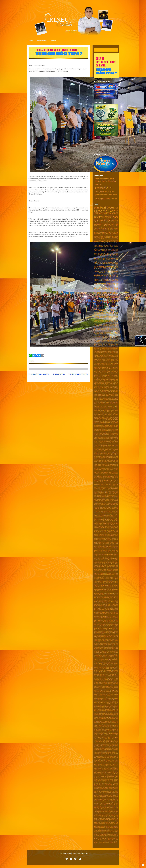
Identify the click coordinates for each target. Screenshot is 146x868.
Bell (117, 427)
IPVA (117, 294)
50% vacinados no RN (101, 384)
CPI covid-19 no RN (106, 282)
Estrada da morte (101, 330)
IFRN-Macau (109, 573)
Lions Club (96, 600)
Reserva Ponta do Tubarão (108, 358)
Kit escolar (96, 588)
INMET (113, 267)
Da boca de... (99, 184)
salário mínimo (115, 374)
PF (117, 226)
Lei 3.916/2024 (115, 592)
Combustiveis (115, 237)
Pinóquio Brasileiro (105, 700)
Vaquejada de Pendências (104, 806)
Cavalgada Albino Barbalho (109, 455)
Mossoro (109, 344)
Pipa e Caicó (97, 701)
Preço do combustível (104, 721)
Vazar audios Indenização (99, 807)
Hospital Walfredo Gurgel (105, 294)
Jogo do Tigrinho (111, 338)
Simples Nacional (109, 775)
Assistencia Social (114, 409)
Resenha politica (97, 358)
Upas (117, 799)
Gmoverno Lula (97, 565)
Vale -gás (112, 805)
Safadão (104, 361)
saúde (104, 218)
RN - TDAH (108, 733)
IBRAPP (114, 336)
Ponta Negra (99, 711)
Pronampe (101, 728)
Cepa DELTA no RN (98, 458)
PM (99, 677)
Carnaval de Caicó (114, 316)
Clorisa (113, 466)
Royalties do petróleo (98, 759)
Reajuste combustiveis (113, 741)
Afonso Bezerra (105, 212)
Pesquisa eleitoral (97, 698)
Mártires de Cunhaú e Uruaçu (105, 638)
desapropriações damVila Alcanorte (106, 824)
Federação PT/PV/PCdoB (107, 540)
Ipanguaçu (115, 240)
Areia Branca (110, 209)
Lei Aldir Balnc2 (97, 593)
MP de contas (103, 607)
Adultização (108, 396)
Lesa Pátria (109, 599)
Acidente (101, 308)
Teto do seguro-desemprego (103, 791)
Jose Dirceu (107, 585)
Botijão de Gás (114, 281)
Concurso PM (97, 471)
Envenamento (97, 528)
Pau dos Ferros (109, 273)
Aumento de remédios (98, 415)
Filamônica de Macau (103, 549)
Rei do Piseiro (115, 748)
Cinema (107, 464)
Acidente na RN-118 (114, 393)
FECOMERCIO (101, 532)
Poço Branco (110, 353)
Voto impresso (105, 816)
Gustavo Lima (97, 571)
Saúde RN (107, 232)
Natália (104, 641)
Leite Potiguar (102, 340)
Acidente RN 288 (110, 392)
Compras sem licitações (99, 468)
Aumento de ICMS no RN (107, 412)
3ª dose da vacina (107, 307)
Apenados (116, 404)
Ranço (104, 740)
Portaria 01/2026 (108, 712)
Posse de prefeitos (106, 715)
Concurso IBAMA (98, 470)
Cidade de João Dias (113, 462)
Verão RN (110, 810)
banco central (100, 821)
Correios (96, 264)
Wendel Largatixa (114, 816)
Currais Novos (107, 287)
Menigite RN (108, 626)
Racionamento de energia (99, 739)
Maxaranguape (100, 624)
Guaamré (101, 568)
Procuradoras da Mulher (106, 723)
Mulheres (103, 637)
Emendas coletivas (114, 522)
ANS (117, 389)
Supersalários (105, 779)
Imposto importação (98, 576)
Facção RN (110, 533)
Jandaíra (103, 295)
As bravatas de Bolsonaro (112, 406)
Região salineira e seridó (99, 748)
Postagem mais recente (39, 374)
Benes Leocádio (97, 428)
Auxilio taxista (101, 417)
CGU (115, 432)
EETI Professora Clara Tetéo (102, 511)
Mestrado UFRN (114, 626)
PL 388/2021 (104, 676)
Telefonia (101, 789)
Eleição (112, 251)
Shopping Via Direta (98, 774)
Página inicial (59, 374)
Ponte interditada (101, 712)
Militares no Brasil (98, 629)
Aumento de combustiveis (109, 310)
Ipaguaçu (111, 581)
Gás (100, 571)
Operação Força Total (101, 658)
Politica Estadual (100, 707)
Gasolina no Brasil (107, 561)
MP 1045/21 (100, 606)
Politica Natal (107, 707)
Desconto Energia (114, 499)
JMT (99, 584)
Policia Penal (106, 705)
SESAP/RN (110, 301)
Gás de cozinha (98, 235)
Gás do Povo (108, 336)
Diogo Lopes (115, 505)
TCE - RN (116, 783)
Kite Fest (100, 588)
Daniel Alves (110, 323)
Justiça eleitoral (99, 339)
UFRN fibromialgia (114, 798)
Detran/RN (111, 326)
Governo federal (98, 267)
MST (106, 611)
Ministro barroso (109, 630)
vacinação (100, 305)
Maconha (113, 619)
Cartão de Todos (103, 451)
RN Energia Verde (97, 733)
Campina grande (97, 441)
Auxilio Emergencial (110, 279)
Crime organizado (98, 287)
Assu (117, 228)
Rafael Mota (112, 354)
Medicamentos (97, 296)
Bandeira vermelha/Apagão (100, 424)
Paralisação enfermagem (113, 684)
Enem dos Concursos (113, 525)
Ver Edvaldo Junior (109, 807)
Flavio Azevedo (97, 552)
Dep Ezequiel (97, 239)
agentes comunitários (109, 820)
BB (103, 281)
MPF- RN (116, 607)
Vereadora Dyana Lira (109, 809)
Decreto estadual (108, 288)
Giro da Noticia (114, 564)
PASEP (106, 669)
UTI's (102, 799)
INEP (95, 575)
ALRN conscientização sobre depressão (106, 389)
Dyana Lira (96, 265)
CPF (104, 435)
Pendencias (111, 222)
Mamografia (101, 620)
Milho (113, 627)
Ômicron (99, 234)
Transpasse (96, 794)
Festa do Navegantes (113, 546)
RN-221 (95, 738)
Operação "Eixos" (110, 653)
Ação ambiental (102, 420)
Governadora (111, 565)
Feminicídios (96, 331)
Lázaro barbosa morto (111, 603)
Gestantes (103, 563)
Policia (104, 241)
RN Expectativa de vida (111, 735)
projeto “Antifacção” (103, 834)
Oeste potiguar (109, 650)
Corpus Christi (105, 480)
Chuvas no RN (110, 218)
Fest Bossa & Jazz (114, 544)
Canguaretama (105, 262)
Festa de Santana (114, 545)
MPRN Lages (111, 610)
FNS (114, 532)
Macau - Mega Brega (110, 612)
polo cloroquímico (107, 374)
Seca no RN (102, 362)
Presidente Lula (102, 720)
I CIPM (116, 572)
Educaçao (101, 223)
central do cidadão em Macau (100, 373)
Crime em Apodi (97, 486)
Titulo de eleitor (106, 247)
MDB (117, 295)
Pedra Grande (108, 350)
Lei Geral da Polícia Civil (99, 595)
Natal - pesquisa (105, 639)
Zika (117, 371)
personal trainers (97, 833)
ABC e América (99, 388)
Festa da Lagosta (98, 545)
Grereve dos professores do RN (108, 567)
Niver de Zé (106, 642)
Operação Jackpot (100, 659)
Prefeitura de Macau (105, 719)
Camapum (106, 440)
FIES (95, 240)
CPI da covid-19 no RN (109, 436)
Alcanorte (108, 248)
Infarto (103, 577)
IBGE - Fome (97, 573)
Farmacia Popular (109, 291)
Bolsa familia (106, 429)
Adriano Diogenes (101, 396)
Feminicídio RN (97, 541)
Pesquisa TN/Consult (99, 697)
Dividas (116, 506)
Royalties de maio (114, 758)
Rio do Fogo (115, 754)
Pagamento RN (110, 682)
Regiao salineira (114, 747)
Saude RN (111, 241)
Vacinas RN (108, 369)
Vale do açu (96, 806)
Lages (110, 339)
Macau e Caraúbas (105, 618)
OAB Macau (102, 347)
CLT (117, 432)
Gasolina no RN (114, 266)
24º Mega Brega (110, 381)
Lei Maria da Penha (107, 269)
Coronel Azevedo (97, 480)
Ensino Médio (115, 526)
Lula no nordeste (111, 602)
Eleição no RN (111, 265)
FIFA (111, 532)
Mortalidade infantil (114, 633)
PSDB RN (113, 227)
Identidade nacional (108, 575)
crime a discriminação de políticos (106, 822)
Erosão (105, 528)
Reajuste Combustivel (103, 741)
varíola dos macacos (98, 376)
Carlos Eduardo (101, 230)
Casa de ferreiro (100, 452)
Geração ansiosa (97, 563)
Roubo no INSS (110, 756)
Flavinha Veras (115, 550)
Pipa (110, 700)
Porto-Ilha (116, 713)
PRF (100, 273)
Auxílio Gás (112, 417)
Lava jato (96, 589)
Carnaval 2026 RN (104, 445)
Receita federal (110, 300)
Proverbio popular (98, 731)
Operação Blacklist (109, 654)
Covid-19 (110, 214)
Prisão (95, 228)
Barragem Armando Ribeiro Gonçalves (103, 261)
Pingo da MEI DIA (97, 700)
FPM (111, 212)
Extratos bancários (106, 530)
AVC (101, 390)
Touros (104, 277)
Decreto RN (100, 497)
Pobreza (101, 704)
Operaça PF (108, 347)
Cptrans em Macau (104, 484)
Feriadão (107, 542)
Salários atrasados (109, 764)
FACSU (116, 530)
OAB (108, 296)
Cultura (101, 491)
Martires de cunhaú (104, 623)
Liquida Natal (107, 600)
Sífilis (107, 783)
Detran (116, 264)
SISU (117, 275)
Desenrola (100, 326)
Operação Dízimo (114, 655)
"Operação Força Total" (108, 305)
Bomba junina (112, 431)
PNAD (108, 677)
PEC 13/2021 (109, 670)
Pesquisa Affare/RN (114, 694)
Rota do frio (96, 756)
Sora (106, 778)
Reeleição (101, 355)
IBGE (107, 227)
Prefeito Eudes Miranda (103, 717)
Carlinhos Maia (115, 444)
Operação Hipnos (110, 658)
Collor (117, 466)
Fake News (115, 533)
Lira (111, 600)
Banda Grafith (100, 237)
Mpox (106, 271)
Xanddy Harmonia (110, 817)
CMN (95, 433)
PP (94, 678)
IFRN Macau (97, 222)
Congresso (111, 320)
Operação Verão (114, 663)
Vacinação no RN (97, 805)
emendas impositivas (107, 825)
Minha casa (104, 296)
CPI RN (104, 249)
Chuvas (111, 262)
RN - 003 (103, 733)
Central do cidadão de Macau (109, 318)
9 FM (100, 386)
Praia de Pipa (97, 716)
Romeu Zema (115, 755)
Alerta (117, 398)
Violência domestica (113, 813)
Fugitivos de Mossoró (110, 556)
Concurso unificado (104, 320)
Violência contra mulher (103, 813)
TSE (100, 218)
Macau (32, 361)
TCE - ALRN (111, 783)
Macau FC (103, 615)
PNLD (116, 677)
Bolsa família (99, 249)
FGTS (95, 245)
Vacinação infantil (114, 803)
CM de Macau (110, 220)
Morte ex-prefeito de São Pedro (107, 635)
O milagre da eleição (101, 650)
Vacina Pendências (102, 802)
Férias (99, 558)
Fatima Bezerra (100, 266)
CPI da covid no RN (110, 314)
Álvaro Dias (107, 838)
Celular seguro (100, 318)
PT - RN (102, 681)
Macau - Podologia (100, 614)
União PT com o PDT (111, 799)
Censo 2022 (115, 456)
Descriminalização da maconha (111, 501)
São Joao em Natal (112, 781)
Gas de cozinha (105, 560)
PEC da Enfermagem (104, 349)
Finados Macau (115, 549)
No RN (110, 642)
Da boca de (101, 288)
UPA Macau (96, 799)
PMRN (105, 677)
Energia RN (96, 526)
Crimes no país (106, 488)
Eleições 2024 (105, 328)
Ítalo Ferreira (113, 838)
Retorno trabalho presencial (101, 752)
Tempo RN (111, 303)
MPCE (108, 607)
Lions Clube (101, 600)
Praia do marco (104, 716)
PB (110, 296)
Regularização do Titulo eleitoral (107, 357)
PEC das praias (110, 672)
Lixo (113, 600)
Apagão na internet (109, 404)
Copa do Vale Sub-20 (106, 479)
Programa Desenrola (102, 725)
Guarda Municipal (98, 336)
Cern (117, 318)
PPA (97, 678)
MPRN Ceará (115, 608)
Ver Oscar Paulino (100, 809)
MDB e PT (100, 270)
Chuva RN (115, 459)
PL (115, 674)
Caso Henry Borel (108, 452)
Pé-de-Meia (100, 354)
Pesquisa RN (112, 254)
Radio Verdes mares (113, 739)
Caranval (96, 444)
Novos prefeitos (100, 649)
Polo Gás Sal (112, 708)
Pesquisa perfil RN (105, 698)
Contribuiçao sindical (98, 476)
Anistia (111, 402)
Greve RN (103, 222)
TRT (117, 785)
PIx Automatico (111, 674)
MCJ (104, 253)
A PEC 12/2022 (105, 386)
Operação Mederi (97, 661)
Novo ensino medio (98, 647)
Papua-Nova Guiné (102, 684)
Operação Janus (108, 659)
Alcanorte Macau (111, 398)
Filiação (110, 549)
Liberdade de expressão (110, 340)
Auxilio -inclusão (97, 416)
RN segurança (106, 354)
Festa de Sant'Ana (106, 545)
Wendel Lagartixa (114, 247)
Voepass (112, 814)
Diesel (115, 326)
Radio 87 (107, 739)
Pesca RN (107, 694)
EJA (109, 511)
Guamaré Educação (108, 568)
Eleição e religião (114, 519)
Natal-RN (96, 218)
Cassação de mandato (108, 454)
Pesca (103, 694)
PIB (104, 674)
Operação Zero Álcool (99, 665)
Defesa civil (115, 497)
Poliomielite (98, 353)
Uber (105, 799)
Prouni (108, 274)
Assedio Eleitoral (97, 409)
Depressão (111, 498)
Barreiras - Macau (112, 427)
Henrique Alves (105, 245)
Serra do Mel (109, 257)
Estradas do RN (105, 529)
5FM (107, 384)
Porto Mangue (102, 713)
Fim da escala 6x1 (109, 331)
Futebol (105, 332)
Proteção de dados (100, 729)
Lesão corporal (115, 599)
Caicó (95, 230)
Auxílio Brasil (99, 281)
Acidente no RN (97, 394)
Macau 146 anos (114, 614)
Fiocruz (101, 550)
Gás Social (104, 571)
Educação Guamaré (102, 515)
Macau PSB (96, 616)
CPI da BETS (108, 435)
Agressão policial (114, 397)
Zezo (107, 818)
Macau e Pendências (98, 619)
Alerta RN (96, 400)
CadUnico (100, 439)
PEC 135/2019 (115, 670)
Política (100, 247)
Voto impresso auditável (106, 371)
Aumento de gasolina (104, 413)
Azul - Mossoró (115, 419)
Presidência (96, 721)
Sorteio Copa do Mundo (112, 778)
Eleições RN (115, 521)
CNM (103, 234)
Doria (98, 509)
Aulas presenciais (97, 412)
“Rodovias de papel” (113, 842)
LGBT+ (104, 588)
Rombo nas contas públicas (106, 755)
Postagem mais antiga (79, 374)
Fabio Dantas (110, 330)
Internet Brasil (97, 295)
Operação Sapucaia (98, 663)
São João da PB (101, 782)
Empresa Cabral (104, 525)
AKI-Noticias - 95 (111, 388)
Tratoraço (110, 795)
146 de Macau (105, 378)
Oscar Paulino (102, 669)
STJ (100, 361)
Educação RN (98, 219)
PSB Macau (115, 678)
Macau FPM (109, 615)
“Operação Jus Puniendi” (104, 842)
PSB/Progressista (97, 680)
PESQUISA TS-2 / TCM (105, 673)
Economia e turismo (109, 513)
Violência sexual (106, 814)
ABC (114, 386)
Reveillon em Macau (106, 754)
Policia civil (106, 236)
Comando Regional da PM (112, 467)
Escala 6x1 (109, 528)
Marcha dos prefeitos (108, 622)
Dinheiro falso (109, 505)
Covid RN (101, 264)
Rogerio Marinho (101, 359)
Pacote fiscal (98, 682)
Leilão (98, 340)
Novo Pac (113, 346)
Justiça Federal (108, 587)
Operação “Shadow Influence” (105, 666)
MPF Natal (108, 270)
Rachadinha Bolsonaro (113, 738)
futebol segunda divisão (102, 826)
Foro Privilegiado (97, 553)
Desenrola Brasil (106, 251)
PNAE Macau (112, 677)
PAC (99, 349)
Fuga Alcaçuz (99, 556)
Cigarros (103, 464)
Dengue (104, 219)
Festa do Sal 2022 (103, 548)
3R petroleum (97, 248)
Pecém (116, 690)
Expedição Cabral (98, 530)
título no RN (99, 837)
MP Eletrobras (97, 607)
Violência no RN (97, 371)
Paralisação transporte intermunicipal (102, 685)
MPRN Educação (97, 610)
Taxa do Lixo (102, 787)
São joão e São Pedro (101, 783)
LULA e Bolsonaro (114, 588)
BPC (106, 420)
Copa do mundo (114, 479)
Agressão (109, 397)
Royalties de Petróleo (106, 758)
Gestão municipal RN (110, 563)
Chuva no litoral (97, 460)
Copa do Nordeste (98, 479)
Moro (108, 633)
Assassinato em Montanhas (112, 408)
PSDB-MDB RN (97, 681)
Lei (114, 295)
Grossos (112, 335)
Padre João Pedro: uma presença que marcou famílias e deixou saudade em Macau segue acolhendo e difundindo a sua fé (106, 194)
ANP (97, 308)
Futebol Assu (111, 557)
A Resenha (110, 386)
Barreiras (106, 427)
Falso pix (102, 536)
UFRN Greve (107, 798)
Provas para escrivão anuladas (111, 729)
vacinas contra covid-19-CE (107, 837)
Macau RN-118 (112, 616)
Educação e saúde (104, 517)
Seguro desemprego (114, 768)
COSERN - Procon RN (98, 435)
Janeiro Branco (114, 584)
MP (97, 606)
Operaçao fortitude (114, 651)
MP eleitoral (105, 342)
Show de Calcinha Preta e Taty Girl (110, 774)
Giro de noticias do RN (103, 334)
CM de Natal (97, 282)
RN (104, 210)
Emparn (116, 244)
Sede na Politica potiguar (112, 767)
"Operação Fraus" (114, 376)
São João (96, 277)
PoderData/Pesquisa (110, 351)
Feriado (95, 542)
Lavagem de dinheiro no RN (104, 589)
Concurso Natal (105, 470)
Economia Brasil (114, 290)
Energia (112, 230)
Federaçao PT (114, 538)
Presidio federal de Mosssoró (112, 720)
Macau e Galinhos (114, 618)
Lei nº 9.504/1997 (108, 596)
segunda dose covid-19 (101, 836)
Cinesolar (111, 464)
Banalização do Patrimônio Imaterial (102, 423)
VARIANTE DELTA (98, 369)
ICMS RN (104, 231)
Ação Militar (96, 420)
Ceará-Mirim (111, 244)
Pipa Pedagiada (114, 700)
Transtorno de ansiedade (103, 795)
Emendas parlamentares (99, 291)
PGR (110, 349)
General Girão (115, 561)
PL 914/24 (114, 676)
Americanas (113, 308)
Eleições (110, 521)
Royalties (108, 359)
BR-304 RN (104, 311)
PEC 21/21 (96, 672)
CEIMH (112, 432)
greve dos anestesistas (113, 826)
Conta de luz (97, 286)
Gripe (98, 568)
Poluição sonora (101, 709)
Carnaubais (115, 215)
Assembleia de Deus (106, 409)
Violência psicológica (98, 814)
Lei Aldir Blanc (103, 593)
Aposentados (102, 405)
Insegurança (96, 579)
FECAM (95, 532)
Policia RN (111, 705)
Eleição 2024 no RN (101, 518)
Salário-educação (101, 764)
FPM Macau (112, 226)
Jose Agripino (102, 585)
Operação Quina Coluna (112, 662)
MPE (109, 342)
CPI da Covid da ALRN (101, 314)
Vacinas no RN (97, 803)
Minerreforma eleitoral (107, 629)
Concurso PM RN (103, 471)
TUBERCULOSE (97, 786)
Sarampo (106, 303)
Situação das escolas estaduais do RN (109, 777)
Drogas (100, 510)
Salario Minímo (108, 763)
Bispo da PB (100, 429)
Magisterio (110, 343)
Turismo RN (97, 304)
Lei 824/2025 (96, 591)
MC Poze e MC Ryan (103, 604)
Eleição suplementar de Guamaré (109, 239)
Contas (108, 475)
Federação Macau (98, 540)
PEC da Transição (103, 672)
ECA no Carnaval (109, 510)
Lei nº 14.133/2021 (101, 596)
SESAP (116, 359)
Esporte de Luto (114, 528)
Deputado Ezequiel (103, 290)
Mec (109, 227)
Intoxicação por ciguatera (99, 580)
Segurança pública (102, 257)
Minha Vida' (115, 629)
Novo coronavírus (100, 646)
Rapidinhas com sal (110, 740)
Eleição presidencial (98, 521)
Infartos (107, 577)
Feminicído (112, 541)
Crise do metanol (114, 322)
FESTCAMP (107, 532)
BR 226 (113, 420)
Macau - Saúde (107, 614)
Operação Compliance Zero (104, 655)
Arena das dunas (99, 406)
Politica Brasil (104, 353)
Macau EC (112, 342)
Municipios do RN (109, 637)
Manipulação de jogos (98, 622)
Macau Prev (106, 616)
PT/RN (110, 681)
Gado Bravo (115, 558)
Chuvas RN (115, 223)
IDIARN (116, 252)
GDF (111, 558)
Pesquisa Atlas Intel (98, 696)
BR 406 (116, 420)
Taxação (106, 787)
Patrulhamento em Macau (107, 689)
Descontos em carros (99, 501)
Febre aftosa (107, 266)
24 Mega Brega (100, 307)
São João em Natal (111, 365)
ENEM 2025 (103, 327)
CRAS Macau (114, 282)
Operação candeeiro (109, 665)
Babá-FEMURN (108, 421)
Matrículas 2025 (112, 623)
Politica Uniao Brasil (114, 707)
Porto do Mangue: (109, 713)
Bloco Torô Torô (112, 311)
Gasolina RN (115, 560)
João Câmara (109, 295)
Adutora (113, 396)
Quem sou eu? (42, 40)
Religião (116, 357)
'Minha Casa (102, 377)
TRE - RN (97, 366)
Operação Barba (101, 654)
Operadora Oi (115, 650)
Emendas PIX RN (105, 522)
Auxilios (107, 417)
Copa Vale (100, 478)
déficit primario (100, 825)
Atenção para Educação (106, 410)
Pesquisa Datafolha (109, 299)
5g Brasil (106, 260)
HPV (112, 571)
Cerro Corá (105, 458)
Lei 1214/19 (102, 592)
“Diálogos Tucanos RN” (113, 840)
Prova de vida (113, 274)
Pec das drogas (111, 690)
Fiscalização (105, 550)
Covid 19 (100, 251)
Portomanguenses (97, 715)
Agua (95, 398)
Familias (99, 537)
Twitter (102, 798)
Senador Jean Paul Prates (107, 363)
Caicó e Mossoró (106, 439)
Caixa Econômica (97, 316)
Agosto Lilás (104, 397)
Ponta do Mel (105, 711)
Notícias (100, 241)
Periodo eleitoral (97, 694)
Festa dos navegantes (111, 548)
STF (110, 215)
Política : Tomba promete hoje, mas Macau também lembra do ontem (106, 199)
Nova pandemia (112, 643)
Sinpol (114, 775)
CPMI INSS (99, 437)
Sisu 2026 (98, 777)
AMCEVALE (103, 248)
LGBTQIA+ (108, 588)
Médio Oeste (99, 639)
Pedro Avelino (109, 298)
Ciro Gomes (115, 319)
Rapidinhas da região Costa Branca (106, 275)
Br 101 (107, 312)
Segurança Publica (98, 768)
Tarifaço (100, 277)
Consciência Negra (107, 474)
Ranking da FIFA (98, 740)
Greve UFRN (104, 252)
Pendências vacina (98, 693)
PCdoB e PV (113, 669)
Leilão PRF (112, 597)
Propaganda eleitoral (108, 728)
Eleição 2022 (103, 220)
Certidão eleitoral (111, 458)
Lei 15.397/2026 (108, 592)
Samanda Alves (114, 361)
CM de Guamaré (98, 216)
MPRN (104, 209)
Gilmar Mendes (107, 564)
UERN (95, 234)
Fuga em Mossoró (101, 292)
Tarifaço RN (96, 787)
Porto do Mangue (103, 274)
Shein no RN (104, 365)
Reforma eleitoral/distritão (108, 746)
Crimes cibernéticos (98, 488)
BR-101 (95, 421)
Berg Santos (112, 428)
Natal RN (99, 254)
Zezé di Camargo (112, 818)
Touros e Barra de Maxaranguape (102, 793)
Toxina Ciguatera (102, 367)
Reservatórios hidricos (108, 750)
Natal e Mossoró (112, 639)
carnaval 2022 (112, 258)
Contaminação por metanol (100, 475)
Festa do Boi (102, 331)
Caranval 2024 (108, 444)
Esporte (98, 252)
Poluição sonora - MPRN (110, 709)
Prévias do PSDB (105, 731)
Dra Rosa (96, 510)
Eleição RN (102, 227)
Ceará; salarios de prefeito (102, 456)
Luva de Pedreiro (102, 603)
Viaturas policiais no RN (101, 811)
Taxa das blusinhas (104, 366)
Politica (102, 232)
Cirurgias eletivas (98, 466)
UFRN (114, 228)
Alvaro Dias (115, 401)
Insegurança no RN (106, 235)
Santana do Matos (98, 303)
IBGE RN (111, 245)
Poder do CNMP (106, 704)
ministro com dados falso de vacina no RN (108, 832)
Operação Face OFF (107, 657)
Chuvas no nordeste (102, 462)
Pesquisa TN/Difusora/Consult (111, 697)
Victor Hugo (109, 811)
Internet (116, 579)
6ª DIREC (111, 384)
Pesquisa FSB (106, 696)
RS (105, 300)
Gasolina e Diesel (98, 561)
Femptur (116, 541)
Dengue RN (101, 324)
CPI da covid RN (100, 436)
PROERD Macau (102, 678)
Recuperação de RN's (98, 744)
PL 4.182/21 (109, 676)
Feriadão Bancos (114, 542)
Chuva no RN (97, 285)
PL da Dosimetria (105, 254)
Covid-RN (115, 286)
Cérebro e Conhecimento (99, 493)
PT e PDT (96, 298)
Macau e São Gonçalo (103, 343)
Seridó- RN (104, 772)
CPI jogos (116, 436)
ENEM (116, 218)
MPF (108, 231)
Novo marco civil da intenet (107, 647)
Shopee (116, 772)
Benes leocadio (107, 281)
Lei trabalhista (115, 596)
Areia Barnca (100, 310)
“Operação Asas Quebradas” (107, 841)
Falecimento (107, 534)
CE (99, 262)
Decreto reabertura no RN (108, 497)
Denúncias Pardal (108, 324)
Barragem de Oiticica (105, 425)
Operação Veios (107, 663)
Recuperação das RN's (112, 743)
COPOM (116, 433)
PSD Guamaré (105, 680)
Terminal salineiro (104, 790)
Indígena (99, 577)
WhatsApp (104, 817)
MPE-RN (111, 607)
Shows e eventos (97, 775)
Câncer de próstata (107, 491)
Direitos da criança (107, 506)
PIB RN (106, 674)
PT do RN (107, 681)
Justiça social (106, 339)
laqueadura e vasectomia (105, 830)
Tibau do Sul (113, 366)
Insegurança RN (97, 338)
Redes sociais (106, 744)
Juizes (100, 587)
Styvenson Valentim (98, 779)
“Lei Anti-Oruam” (97, 841)
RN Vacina (100, 736)
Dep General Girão (104, 498)
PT (117, 227)
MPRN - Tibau (103, 608)
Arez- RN (105, 406)
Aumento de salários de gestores (111, 415)
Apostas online (108, 405)
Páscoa (111, 731)
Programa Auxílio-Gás (105, 724)
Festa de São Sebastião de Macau (101, 546)
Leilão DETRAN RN (105, 597)
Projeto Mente (101, 727)
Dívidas (103, 510)
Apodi (113, 236)
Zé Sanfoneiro (101, 820)
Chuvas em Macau (98, 319)
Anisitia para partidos (104, 402)
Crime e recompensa (113, 484)
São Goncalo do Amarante (109, 243)
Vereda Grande (104, 810)
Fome (109, 552)
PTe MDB (114, 681)
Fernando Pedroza (98, 544)
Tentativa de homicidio (113, 789)
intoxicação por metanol (101, 829)
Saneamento (96, 362)
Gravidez (99, 567)
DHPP (114, 493)
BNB (100, 311)
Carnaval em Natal (104, 448)
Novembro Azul (108, 346)
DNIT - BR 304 (97, 494)
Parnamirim (96, 227)
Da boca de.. (106, 494)
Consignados (115, 474)
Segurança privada (105, 768)
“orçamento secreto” (98, 844)
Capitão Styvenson (114, 443)
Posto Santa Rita (114, 715)
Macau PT (101, 616)
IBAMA (104, 267)
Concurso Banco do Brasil (112, 468)
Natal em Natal (111, 271)
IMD (117, 336)
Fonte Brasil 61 (114, 552)
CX (101, 262)
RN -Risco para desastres (99, 735)
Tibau (109, 366)
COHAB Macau (110, 433)
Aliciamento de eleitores (108, 400)
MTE (108, 611)
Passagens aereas (108, 686)
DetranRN (107, 230)
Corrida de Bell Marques (105, 482)
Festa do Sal (96, 548)
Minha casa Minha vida (102, 344)
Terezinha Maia (97, 790)
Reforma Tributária (110, 256)
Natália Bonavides (110, 641)
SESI (113, 760)
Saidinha (116, 762)
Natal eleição (102, 346)
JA (112, 583)
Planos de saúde (114, 702)
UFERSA (110, 228)
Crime (116, 220)
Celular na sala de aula (112, 283)
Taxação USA (111, 787)
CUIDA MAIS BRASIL (112, 437)
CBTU (105, 432)
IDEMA (113, 294)
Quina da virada (113, 732)
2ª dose (99, 382)
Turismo (116, 303)
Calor (102, 316)
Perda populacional (106, 693)
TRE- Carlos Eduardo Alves (108, 785)
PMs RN (113, 349)
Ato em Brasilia (114, 410)
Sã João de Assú (112, 779)
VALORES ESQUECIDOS (112, 367)
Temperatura (106, 789)
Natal (98, 212)
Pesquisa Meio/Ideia (113, 696)
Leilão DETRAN (97, 597)
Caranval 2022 (101, 444)
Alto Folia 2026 (106, 308)
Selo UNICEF (104, 770)
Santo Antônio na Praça (109, 766)
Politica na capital (98, 708)
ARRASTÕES (97, 390)
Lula (107, 222)
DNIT (117, 493)
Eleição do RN (108, 519)
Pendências (110, 207)
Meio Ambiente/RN (100, 626)
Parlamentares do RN (99, 686)
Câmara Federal (102, 323)
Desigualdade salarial (107, 502)
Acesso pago (103, 392)
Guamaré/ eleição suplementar (105, 569)
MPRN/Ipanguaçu (101, 611)
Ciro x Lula (115, 464)
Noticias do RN (106, 643)
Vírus (109, 816)
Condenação (115, 472)
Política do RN (114, 224)
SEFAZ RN (105, 760)
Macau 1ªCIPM (97, 615)
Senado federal (111, 770)
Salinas (108, 361)
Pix (115, 219)
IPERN (98, 575)
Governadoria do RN (113, 334)
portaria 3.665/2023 (105, 833)
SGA (107, 241)
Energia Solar (111, 328)
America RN (96, 402)
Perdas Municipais (114, 693)
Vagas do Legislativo (105, 805)
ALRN (108, 210)
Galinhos (105, 214)
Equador (101, 528)
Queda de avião (106, 732)
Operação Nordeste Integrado (107, 661)
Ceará (110, 237)
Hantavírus (116, 571)
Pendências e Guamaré (112, 692)
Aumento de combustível (99, 279)
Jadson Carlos (107, 584)
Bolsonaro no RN (97, 431)
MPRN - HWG (97, 608)
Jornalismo (96, 585)
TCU (100, 785)
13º (103, 260)
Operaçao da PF (97, 651)
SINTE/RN (96, 361)
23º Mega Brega (103, 381)
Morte (95, 254)
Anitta (114, 402)
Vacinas (116, 802)
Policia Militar (100, 705)
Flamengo (109, 550)
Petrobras (108, 224)
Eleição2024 (105, 521)
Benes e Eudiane (105, 428)
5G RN (113, 307)
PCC (109, 669)
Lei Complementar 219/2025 (112, 593)
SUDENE (116, 301)
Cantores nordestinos (106, 443)
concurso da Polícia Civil (109, 821)
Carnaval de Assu (99, 447)
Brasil (108, 219)
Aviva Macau (109, 419)
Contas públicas (114, 475)
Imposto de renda (107, 240)
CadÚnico (116, 315)
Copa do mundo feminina (107, 286)
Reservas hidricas (100, 750)
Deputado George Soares (103, 499)
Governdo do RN (98, 335)
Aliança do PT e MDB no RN (111, 278)
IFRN (104, 216)
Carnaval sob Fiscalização (99, 449)
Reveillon (116, 752)
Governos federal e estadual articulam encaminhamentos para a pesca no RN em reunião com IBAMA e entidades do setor (106, 180)
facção (95, 826)
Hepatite (96, 572)
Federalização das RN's (105, 538)
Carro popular (111, 449)
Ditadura (113, 506)
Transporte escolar (103, 794)
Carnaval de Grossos (108, 447)
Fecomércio (96, 538)
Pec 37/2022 (100, 690)
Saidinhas (96, 763)
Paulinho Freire (102, 298)
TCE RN (96, 785)
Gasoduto (110, 560)
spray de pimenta (110, 836)
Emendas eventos (98, 524)
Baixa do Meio (115, 421)
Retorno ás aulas (110, 752)
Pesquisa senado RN (113, 698)
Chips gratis (110, 459)
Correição (110, 480)
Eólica (113, 530)
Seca (105, 767)
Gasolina (99, 245)
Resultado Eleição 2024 (102, 751)
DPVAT (102, 494)
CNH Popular (99, 433)
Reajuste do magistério (99, 743)
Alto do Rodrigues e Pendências (106, 401)
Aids (97, 398)
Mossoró (116, 212)
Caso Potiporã (100, 454)
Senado (99, 363)
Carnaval (106, 237)
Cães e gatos (115, 491)
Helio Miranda (111, 252)
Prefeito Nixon (111, 717)
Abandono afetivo (105, 390)
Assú (105, 215)
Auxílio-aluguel (103, 419)
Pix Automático (104, 701)
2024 (109, 378)
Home (31, 40)
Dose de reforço (103, 509)
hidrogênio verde (97, 828)
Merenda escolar (101, 271)
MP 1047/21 (111, 606)
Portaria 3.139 (115, 712)
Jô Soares (113, 587)
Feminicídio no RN (105, 541)
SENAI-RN (109, 760)
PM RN (102, 677)
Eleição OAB (102, 519)
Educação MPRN (110, 515)
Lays (111, 589)
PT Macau (114, 235)
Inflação (111, 577)
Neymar (102, 642)
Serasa (100, 365)
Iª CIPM (106, 338)
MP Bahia (116, 606)
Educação (96, 214)
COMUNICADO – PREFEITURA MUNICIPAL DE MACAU (103, 188)
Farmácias (116, 537)
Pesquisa (116, 273)
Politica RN (109, 216)
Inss (108, 215)
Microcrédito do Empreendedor (100, 627)
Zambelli (116, 817)
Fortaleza (104, 553)
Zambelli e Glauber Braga (100, 818)
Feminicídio (115, 330)
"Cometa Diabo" (106, 376)
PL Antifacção (114, 296)
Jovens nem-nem (114, 585)
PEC (105, 670)
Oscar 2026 (96, 669)
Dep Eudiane (97, 498)
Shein (113, 772)
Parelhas (116, 685)
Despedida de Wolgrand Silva (104, 503)
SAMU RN (100, 760)
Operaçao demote (106, 651)
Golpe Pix (106, 565)
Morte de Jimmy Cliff (109, 634)
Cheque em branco (103, 459)
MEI (95, 606)
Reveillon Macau (97, 754)
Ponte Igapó (111, 711)
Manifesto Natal (114, 620)
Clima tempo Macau (107, 466)
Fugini (104, 556)
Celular (95, 318)
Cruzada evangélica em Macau (108, 490)
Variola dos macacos (106, 304)
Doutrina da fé (115, 509)
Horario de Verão (101, 572)
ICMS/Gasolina (103, 573)
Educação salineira (113, 517)
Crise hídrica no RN (98, 490)
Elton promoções (97, 522)
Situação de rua (97, 778)
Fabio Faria (104, 533)
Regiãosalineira (108, 748)
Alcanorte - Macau (103, 398)
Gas (100, 560)
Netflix (99, 642)
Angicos (111, 260)
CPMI (95, 437)
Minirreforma (96, 630)
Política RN (103, 256)
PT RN (116, 349)
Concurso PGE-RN (114, 470)
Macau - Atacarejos (114, 611)
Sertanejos (109, 772)
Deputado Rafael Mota (109, 264)
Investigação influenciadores (103, 581)
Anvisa (99, 404)
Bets (107, 311)
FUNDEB (99, 240)
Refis (97, 746)
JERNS (95, 584)
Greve (100, 231)
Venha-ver (109, 370)
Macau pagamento (107, 619)
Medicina (113, 624)
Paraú (112, 685)
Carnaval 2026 (97, 445)
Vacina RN (108, 277)
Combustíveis (97, 320)
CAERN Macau (98, 226)
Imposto (116, 575)
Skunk (103, 778)
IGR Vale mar (115, 573)
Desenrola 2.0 (106, 326)
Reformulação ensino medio (104, 747)
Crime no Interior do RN (112, 487)
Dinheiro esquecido (101, 505)
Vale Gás (116, 805)
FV (106, 330)
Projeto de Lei (108, 727)
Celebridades (110, 456)
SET (115, 760)
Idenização (101, 575)
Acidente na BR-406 (105, 393)
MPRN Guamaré (105, 610)
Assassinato (113, 248)
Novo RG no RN (111, 645)
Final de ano (96, 550)
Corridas (112, 482)
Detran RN (96, 224)
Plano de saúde (111, 701)
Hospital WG (107, 572)
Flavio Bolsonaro (104, 552)
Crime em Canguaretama (107, 486)
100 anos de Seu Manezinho (110, 377)
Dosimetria (109, 509)
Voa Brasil (114, 277)
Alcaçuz (102, 278)
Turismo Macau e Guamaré (112, 797)
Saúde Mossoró (100, 767)
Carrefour (107, 449)
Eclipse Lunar (101, 513)
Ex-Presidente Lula (114, 529)
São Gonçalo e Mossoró (103, 781)
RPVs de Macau (102, 738)
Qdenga (101, 732)
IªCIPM (110, 583)
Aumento (116, 260)
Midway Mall (109, 627)
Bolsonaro (115, 216)
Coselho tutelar (104, 483)
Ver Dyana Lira (115, 370)
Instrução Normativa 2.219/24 (107, 579)
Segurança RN (114, 232)
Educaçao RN (102, 224)
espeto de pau (115, 825)
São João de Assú (108, 782)
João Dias (96, 587)
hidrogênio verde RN (105, 828)
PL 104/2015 (98, 676)
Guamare (116, 335)
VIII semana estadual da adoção (102, 801)
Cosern (113, 249)
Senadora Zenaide (111, 771)
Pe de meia (103, 350)
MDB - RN (110, 604)
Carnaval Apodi (111, 445)
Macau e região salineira (112, 253)
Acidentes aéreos (105, 394)
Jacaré (102, 584)
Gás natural (109, 571)
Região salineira (108, 223)
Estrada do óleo (97, 529)
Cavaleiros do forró (99, 455)
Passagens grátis (109, 688)
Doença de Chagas (110, 507)
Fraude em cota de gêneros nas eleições (105, 554)
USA (100, 799)
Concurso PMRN (110, 471)
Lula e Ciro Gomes (102, 602)
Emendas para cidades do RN (110, 524)
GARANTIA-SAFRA (105, 558)
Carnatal (104, 283)
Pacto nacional (97, 350)
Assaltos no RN (101, 408)
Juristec (103, 587)
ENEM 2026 (112, 511)
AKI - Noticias (105, 388)
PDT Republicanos (100, 670)
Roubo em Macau (103, 756)
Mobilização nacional (103, 633)
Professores (98, 724)
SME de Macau (103, 762)
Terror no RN (111, 790)
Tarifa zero (108, 786)
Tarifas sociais (115, 786)
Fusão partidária (104, 557)
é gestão (106, 840)
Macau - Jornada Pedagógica (100, 612)
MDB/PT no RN (99, 342)
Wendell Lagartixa (98, 817)
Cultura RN (96, 323)
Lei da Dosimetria (107, 595)
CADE (110, 312)
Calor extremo (100, 440)
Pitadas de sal (103, 351)
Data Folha (115, 323)
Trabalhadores (115, 793)
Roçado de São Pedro (108, 759)
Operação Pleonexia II (101, 662)
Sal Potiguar (101, 763)
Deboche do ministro (102, 495)
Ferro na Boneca (106, 544)
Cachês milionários (109, 315)
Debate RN (96, 324)
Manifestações (107, 620)
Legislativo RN (115, 589)
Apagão (103, 404)
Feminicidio (115, 540)
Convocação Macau (107, 476)
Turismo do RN (97, 798)
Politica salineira (106, 708)
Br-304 (113, 261)
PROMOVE (109, 678)
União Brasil (106, 258)
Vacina (103, 369)
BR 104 (109, 420)
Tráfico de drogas (103, 797)
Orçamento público (114, 668)
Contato (54, 40)
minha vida (101, 374)
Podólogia (112, 704)
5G (117, 277)
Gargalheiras (96, 560)
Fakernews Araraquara (99, 534)
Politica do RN (100, 215)
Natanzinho (100, 641)
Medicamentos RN (107, 624)
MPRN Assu (109, 608)
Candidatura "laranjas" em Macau (108, 441)
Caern (101, 214)
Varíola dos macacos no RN (101, 370)
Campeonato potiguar (113, 440)
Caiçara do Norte (98, 283)
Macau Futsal (115, 615)
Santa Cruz (100, 766)
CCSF (108, 432)
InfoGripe (116, 577)
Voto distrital (98, 816)
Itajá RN (102, 338)
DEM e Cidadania (109, 493)
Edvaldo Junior (103, 265)
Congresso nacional (98, 474)
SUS (110, 236)
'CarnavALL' (96, 377)
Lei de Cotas (114, 595)
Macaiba (113, 270)
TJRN (101, 258)
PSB (102, 273)
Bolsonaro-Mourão (105, 431)
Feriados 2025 (101, 542)
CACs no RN (101, 432)
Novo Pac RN (104, 645)
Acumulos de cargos (113, 394)
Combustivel (108, 249)
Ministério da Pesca (101, 631)
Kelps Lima (100, 253)
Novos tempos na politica (109, 649)
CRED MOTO (104, 437)
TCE (104, 228)
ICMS (112, 219)
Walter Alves (113, 371)
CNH (106, 244)
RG (117, 732)
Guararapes (115, 569)
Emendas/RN (97, 525)
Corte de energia (101, 322)
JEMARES (116, 583)
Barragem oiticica (101, 427)
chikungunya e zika (110, 373)
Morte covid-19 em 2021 (99, 634)
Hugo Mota (112, 572)
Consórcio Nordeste (113, 285)
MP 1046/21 (105, 606)
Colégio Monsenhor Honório (100, 467)
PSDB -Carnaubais (114, 680)
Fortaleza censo (110, 553)
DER (107, 323)
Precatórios (101, 300)
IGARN (109, 267)
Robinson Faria (97, 755)
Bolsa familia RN (101, 312)
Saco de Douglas (110, 762)
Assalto (95, 408)
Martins (98, 623)
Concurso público (108, 472)
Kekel (117, 587)
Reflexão (100, 746)
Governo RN (115, 234)
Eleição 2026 (99, 328)
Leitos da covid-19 (102, 599)
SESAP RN (100, 228)
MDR (104, 270)
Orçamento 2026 (97, 668)
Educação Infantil (110, 327)
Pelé (113, 350)
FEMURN (105, 226)
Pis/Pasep (101, 236)
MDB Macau (115, 604)
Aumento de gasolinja (113, 413)
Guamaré (103, 207)
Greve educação (106, 335)
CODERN (105, 433)
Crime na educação (102, 487)
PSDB (112, 231)
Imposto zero (105, 576)
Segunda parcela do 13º (109, 362)
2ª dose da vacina (105, 382)
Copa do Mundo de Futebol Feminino (110, 478)
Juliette (100, 269)
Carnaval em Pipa (114, 448)
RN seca (116, 736)
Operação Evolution (98, 657)
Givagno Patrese (110, 292)
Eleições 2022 (108, 234)
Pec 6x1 (105, 690)
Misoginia (107, 631)
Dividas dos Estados (98, 507)
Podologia (96, 274)
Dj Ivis (104, 507)
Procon (99, 723)
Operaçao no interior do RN (100, 653)
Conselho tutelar (104, 285)
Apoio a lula (96, 405)
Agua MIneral (97, 278)
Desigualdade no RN (98, 502)
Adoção (95, 396)
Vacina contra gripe (110, 802)
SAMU (112, 359)
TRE (106, 228)
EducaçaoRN (110, 514)
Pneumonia (96, 704)
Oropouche (115, 666)
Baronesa (109, 424)
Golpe (102, 565)
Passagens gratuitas (101, 688)
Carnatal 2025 (107, 316)
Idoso (113, 575)
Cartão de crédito (110, 451)
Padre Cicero (104, 682)
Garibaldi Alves (111, 332)
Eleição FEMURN (110, 518)
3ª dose (111, 382)
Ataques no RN (97, 410)
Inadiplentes (111, 576)
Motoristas (99, 637)
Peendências (96, 692)
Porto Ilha (96, 713)
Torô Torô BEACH (114, 791)
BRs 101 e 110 (101, 421)
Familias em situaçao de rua (107, 537)
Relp (95, 750)
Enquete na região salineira (105, 526)
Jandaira (96, 241)
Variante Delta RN (114, 806)
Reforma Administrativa (109, 355)
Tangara (103, 786)
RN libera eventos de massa (108, 736)
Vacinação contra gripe (105, 803)
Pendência (103, 692)
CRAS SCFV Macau (101, 315)
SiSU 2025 (103, 775)
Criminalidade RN (114, 488)
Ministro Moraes (102, 630)
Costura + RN (111, 483)
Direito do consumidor (98, 506)
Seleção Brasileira (98, 770)
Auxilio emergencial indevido (108, 416)
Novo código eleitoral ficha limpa (111, 646)
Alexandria (101, 400)
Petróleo (98, 351)
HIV (98, 294)
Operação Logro (114, 659)
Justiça (95, 253)
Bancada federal (114, 423)
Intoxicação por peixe (108, 580)
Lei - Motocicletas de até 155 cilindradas (108, 591)
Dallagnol (111, 494)
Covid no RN (107, 322)
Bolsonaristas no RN (113, 429)
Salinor (113, 763)
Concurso (116, 262)
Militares (116, 627)
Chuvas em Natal (107, 319)
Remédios (104, 301)
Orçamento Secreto (105, 668)
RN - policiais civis (114, 733)
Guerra (103, 336)
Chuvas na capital (105, 460)
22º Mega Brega (104, 380)
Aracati (112, 405)
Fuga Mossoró (100, 332)
